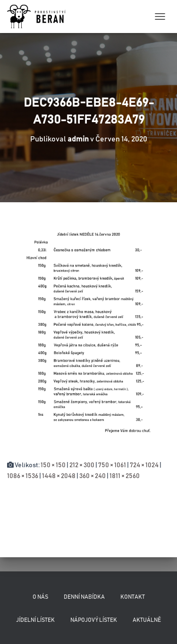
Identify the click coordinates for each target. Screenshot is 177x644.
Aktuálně (147, 620)
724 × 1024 (144, 465)
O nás (40, 597)
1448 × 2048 (59, 476)
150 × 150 (53, 465)
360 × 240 (93, 476)
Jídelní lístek (35, 620)
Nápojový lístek (94, 620)
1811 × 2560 (125, 476)
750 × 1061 (112, 465)
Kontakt (133, 597)
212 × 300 (82, 465)
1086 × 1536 (23, 476)
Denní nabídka (84, 597)
